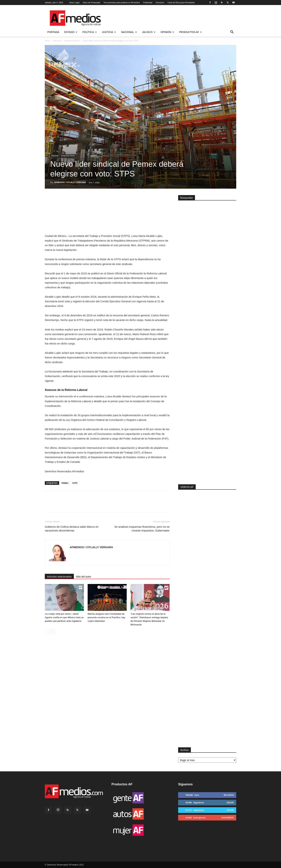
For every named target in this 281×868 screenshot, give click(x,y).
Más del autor (84, 577)
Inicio (47, 41)
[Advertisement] (207, 436)
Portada (53, 32)
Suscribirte (228, 818)
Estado (71, 32)
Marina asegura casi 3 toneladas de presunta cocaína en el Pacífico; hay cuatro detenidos (106, 617)
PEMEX (65, 483)
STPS (75, 483)
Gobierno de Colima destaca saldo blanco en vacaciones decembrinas (72, 529)
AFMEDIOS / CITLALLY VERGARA (70, 182)
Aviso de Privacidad (91, 3)
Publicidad (148, 3)
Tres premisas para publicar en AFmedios (122, 3)
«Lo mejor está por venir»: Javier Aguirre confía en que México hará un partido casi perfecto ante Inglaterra (64, 617)
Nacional (129, 32)
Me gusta (229, 795)
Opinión (167, 32)
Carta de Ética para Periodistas (181, 3)
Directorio (160, 3)
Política (90, 32)
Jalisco (149, 32)
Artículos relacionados (59, 577)
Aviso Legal (74, 3)
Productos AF (190, 32)
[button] (232, 32)
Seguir (230, 802)
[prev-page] (47, 632)
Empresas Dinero (72, 41)
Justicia (109, 32)
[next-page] (53, 632)
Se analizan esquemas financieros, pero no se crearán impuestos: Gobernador (142, 529)
